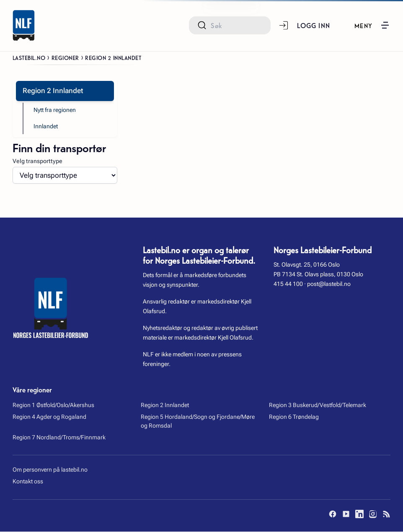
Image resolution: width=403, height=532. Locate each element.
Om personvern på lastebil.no (50, 470)
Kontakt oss (28, 482)
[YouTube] (346, 514)
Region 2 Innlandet (165, 406)
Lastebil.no (29, 57)
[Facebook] (333, 514)
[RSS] (386, 514)
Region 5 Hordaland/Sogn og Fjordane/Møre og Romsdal (198, 422)
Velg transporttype (37, 161)
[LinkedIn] (359, 514)
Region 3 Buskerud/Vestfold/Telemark (318, 406)
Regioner (65, 57)
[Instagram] (373, 514)
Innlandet (46, 127)
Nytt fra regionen (55, 110)
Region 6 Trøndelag (294, 418)
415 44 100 (288, 284)
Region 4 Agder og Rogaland (49, 418)
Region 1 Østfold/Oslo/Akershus (53, 406)
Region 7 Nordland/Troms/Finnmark (59, 438)
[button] (372, 25)
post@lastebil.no (329, 284)
